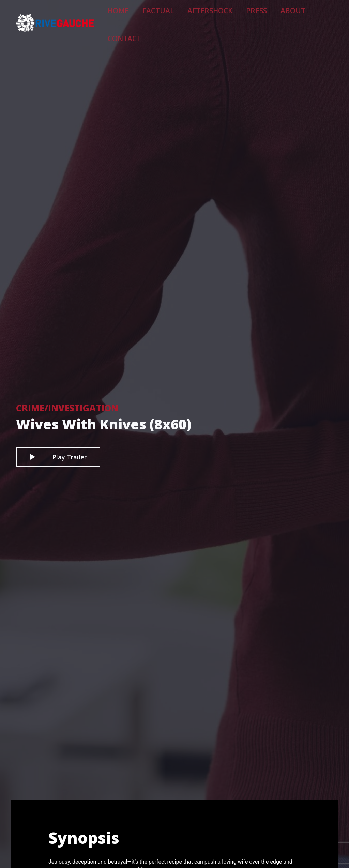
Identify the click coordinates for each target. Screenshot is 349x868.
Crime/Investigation (67, 408)
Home (145, 16)
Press (252, 16)
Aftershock (216, 16)
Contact (314, 16)
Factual (176, 16)
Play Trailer (58, 457)
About (281, 16)
